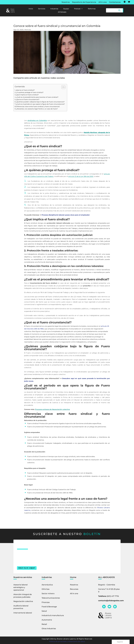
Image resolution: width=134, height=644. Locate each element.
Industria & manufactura (53, 615)
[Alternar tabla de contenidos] (62, 87)
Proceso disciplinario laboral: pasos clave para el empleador (66, 215)
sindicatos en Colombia (37, 120)
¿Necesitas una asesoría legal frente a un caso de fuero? (37, 109)
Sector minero (48, 594)
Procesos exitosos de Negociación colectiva (52, 409)
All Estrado (62, 12)
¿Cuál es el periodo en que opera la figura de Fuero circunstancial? (40, 104)
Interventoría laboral (23, 613)
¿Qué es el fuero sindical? (25, 90)
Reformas (92, 9)
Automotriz (47, 620)
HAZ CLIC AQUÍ (27, 568)
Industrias (54, 9)
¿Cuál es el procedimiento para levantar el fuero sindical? (37, 97)
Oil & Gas (46, 589)
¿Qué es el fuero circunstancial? (28, 99)
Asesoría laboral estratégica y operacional (20, 587)
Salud (44, 611)
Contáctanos (115, 2)
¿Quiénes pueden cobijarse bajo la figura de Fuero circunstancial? (40, 102)
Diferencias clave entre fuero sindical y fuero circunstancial (38, 107)
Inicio (31, 9)
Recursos (74, 589)
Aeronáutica (47, 585)
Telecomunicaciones (51, 598)
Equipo (66, 9)
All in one (103, 2)
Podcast (77, 9)
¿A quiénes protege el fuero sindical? (30, 92)
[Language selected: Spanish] (121, 642)
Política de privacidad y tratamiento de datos (67, 641)
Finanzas (46, 602)
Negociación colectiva (23, 601)
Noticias (28, 30)
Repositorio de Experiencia (84, 2)
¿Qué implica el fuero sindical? (27, 95)
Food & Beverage (49, 607)
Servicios (42, 9)
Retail (44, 624)
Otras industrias (49, 629)
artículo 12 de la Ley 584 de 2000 (81, 176)
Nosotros (66, 2)
